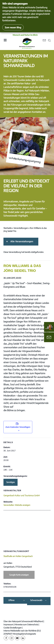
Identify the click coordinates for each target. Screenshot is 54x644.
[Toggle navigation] (5, 41)
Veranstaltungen (21, 228)
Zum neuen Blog (13, 27)
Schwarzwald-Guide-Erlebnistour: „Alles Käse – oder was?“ (38, 600)
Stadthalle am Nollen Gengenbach (18, 556)
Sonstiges (11, 482)
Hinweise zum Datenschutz (26, 624)
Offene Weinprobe (13, 600)
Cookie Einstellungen (13, 628)
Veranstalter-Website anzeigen (17, 505)
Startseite (8, 228)
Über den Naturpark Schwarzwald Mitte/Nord (23, 621)
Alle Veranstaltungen (21, 241)
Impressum (8, 624)
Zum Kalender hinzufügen (18, 427)
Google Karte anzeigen (19, 575)
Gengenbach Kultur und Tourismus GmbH (22, 495)
